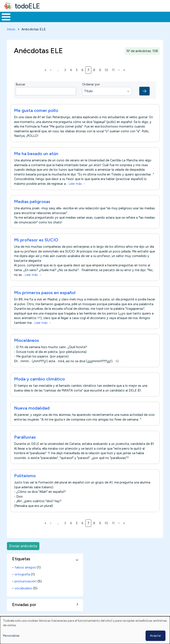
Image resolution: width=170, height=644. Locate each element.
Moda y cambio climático (39, 387)
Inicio (4, 21)
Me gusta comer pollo (36, 119)
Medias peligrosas (32, 210)
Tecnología (117, 21)
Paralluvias (25, 445)
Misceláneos (26, 349)
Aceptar (156, 636)
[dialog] (85, 630)
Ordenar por (91, 92)
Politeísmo (25, 484)
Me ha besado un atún (36, 162)
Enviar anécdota (23, 554)
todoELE (27, 6)
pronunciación (26, 589)
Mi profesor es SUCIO (36, 248)
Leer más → (77, 192)
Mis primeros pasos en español (45, 301)
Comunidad (146, 21)
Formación (49, 21)
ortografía (22, 582)
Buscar (166, 16)
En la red (94, 21)
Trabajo (75, 21)
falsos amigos (25, 575)
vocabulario (23, 596)
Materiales (21, 21)
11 (114, 78)
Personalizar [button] (11, 636)
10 (107, 78)
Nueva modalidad (32, 416)
